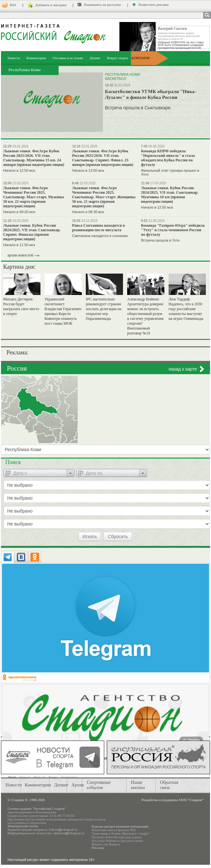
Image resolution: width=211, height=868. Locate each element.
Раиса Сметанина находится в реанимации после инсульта (99, 228)
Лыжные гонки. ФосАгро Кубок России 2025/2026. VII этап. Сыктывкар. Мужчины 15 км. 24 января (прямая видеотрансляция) (34, 158)
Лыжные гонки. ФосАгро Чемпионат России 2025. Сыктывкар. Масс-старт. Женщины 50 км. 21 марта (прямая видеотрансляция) (104, 197)
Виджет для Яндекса (106, 844)
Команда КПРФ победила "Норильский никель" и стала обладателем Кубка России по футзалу (168, 158)
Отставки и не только (68, 58)
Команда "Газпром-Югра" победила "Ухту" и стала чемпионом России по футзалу (173, 230)
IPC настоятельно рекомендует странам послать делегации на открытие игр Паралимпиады (104, 309)
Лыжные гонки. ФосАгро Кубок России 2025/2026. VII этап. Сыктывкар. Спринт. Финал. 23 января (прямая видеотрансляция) (103, 158)
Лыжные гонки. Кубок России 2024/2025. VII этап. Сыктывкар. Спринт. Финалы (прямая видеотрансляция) (32, 232)
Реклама (98, 848)
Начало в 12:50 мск (19, 170)
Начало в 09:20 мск (19, 212)
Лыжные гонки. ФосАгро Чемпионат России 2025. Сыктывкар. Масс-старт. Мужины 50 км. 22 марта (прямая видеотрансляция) (34, 197)
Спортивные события (99, 785)
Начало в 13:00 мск (88, 170)
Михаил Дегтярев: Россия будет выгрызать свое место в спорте (21, 306)
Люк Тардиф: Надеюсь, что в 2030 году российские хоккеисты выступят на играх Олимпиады (186, 309)
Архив (78, 785)
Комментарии (36, 58)
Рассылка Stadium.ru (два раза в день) (117, 841)
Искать (90, 537)
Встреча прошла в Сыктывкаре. (138, 108)
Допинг (95, 58)
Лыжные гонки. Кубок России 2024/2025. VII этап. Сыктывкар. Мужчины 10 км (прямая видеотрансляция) (170, 195)
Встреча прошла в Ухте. (161, 240)
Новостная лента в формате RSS (114, 830)
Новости (14, 58)
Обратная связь (169, 785)
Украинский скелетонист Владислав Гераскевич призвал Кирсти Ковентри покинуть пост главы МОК (63, 311)
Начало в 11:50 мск (19, 245)
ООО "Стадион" (191, 800)
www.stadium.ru (18, 823)
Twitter (116, 834)
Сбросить (118, 537)
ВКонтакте (129, 834)
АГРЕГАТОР (140, 58)
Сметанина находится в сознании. (100, 236)
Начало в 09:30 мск (88, 212)
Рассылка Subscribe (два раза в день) (117, 837)
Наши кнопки (138, 785)
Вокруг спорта (117, 58)
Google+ (144, 834)
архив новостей (20, 255)
